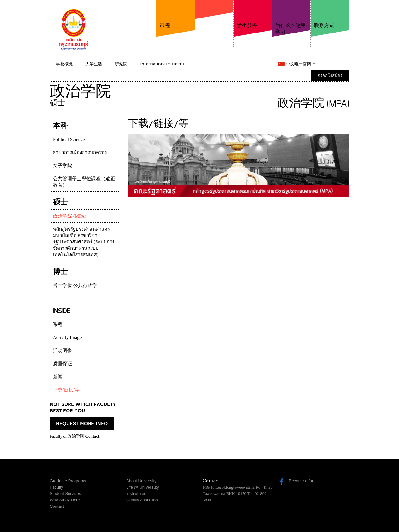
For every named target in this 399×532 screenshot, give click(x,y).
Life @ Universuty (143, 487)
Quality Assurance (143, 500)
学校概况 (64, 64)
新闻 (58, 377)
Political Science (69, 139)
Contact (57, 506)
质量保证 (62, 364)
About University (141, 481)
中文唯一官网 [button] (301, 64)
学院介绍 (214, 22)
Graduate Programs (68, 481)
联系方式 (330, 14)
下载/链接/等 (66, 390)
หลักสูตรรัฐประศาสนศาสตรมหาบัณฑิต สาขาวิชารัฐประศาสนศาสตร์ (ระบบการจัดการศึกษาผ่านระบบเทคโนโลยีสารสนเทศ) (84, 242)
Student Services (65, 494)
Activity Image (67, 337)
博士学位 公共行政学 (75, 285)
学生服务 (253, 14)
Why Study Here (65, 500)
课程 (176, 14)
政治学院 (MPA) (70, 216)
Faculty (56, 487)
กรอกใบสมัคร (330, 75)
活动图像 (62, 351)
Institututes (136, 494)
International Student (162, 64)
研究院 (121, 64)
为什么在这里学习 (291, 17)
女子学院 (62, 166)
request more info (82, 424)
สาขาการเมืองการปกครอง (80, 152)
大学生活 (94, 64)
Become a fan (301, 481)
